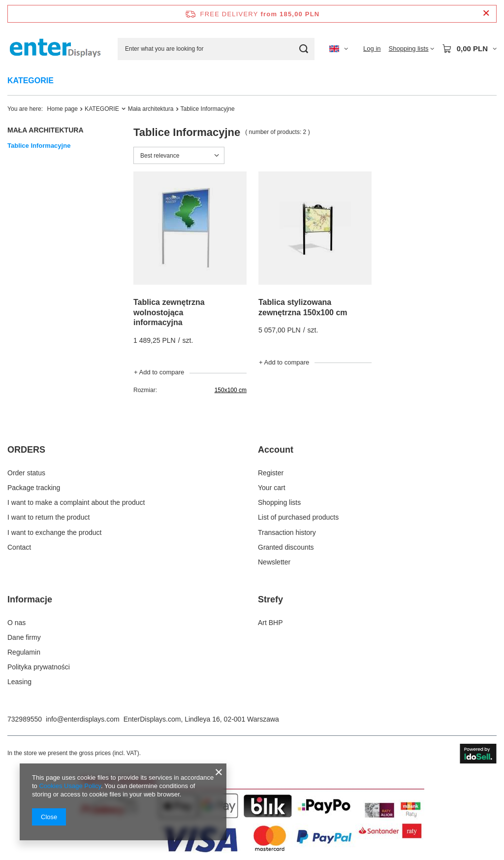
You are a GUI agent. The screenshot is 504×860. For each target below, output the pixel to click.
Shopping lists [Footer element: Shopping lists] (279, 502)
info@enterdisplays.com (83, 719)
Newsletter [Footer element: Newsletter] (274, 562)
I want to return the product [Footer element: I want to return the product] (48, 517)
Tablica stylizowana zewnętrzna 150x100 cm (303, 307)
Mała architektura (151, 109)
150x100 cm (231, 390)
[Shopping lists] (411, 49)
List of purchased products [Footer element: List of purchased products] (298, 517)
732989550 (25, 719)
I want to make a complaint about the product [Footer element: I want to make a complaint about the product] (76, 502)
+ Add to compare (159, 372)
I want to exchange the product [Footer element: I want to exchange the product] (54, 532)
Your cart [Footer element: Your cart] (272, 488)
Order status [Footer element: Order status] (26, 473)
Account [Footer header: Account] (276, 450)
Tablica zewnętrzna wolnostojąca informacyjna (169, 313)
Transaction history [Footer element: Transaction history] (287, 532)
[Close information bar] (486, 14)
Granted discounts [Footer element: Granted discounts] (286, 547)
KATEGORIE (31, 81)
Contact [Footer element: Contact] (19, 547)
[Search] (303, 49)
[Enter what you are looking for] (216, 49)
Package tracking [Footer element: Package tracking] (34, 488)
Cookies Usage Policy (70, 786)
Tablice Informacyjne (39, 146)
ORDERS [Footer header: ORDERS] (26, 450)
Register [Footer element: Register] (271, 473)
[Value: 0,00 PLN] (469, 49)
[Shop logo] (55, 49)
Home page (63, 109)
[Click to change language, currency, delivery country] (339, 49)
